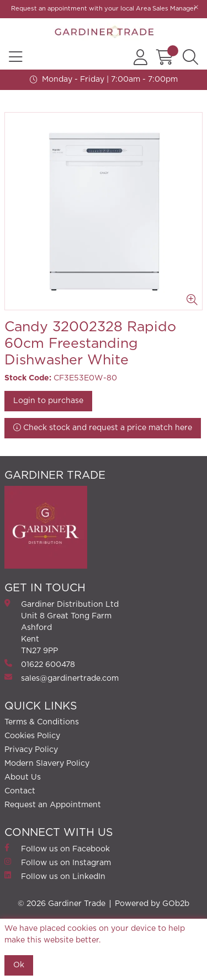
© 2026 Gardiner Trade (62, 904)
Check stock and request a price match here (103, 428)
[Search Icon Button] (190, 57)
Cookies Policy (32, 736)
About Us (23, 777)
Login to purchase (48, 401)
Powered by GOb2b (152, 904)
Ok (19, 965)
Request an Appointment (53, 805)
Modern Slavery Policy (47, 764)
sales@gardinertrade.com (62, 678)
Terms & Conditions (42, 722)
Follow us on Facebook (57, 848)
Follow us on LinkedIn (55, 876)
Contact (20, 791)
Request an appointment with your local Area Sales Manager (104, 9)
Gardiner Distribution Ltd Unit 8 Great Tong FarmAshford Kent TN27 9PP (62, 627)
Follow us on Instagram (58, 862)
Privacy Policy (31, 750)
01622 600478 (40, 664)
